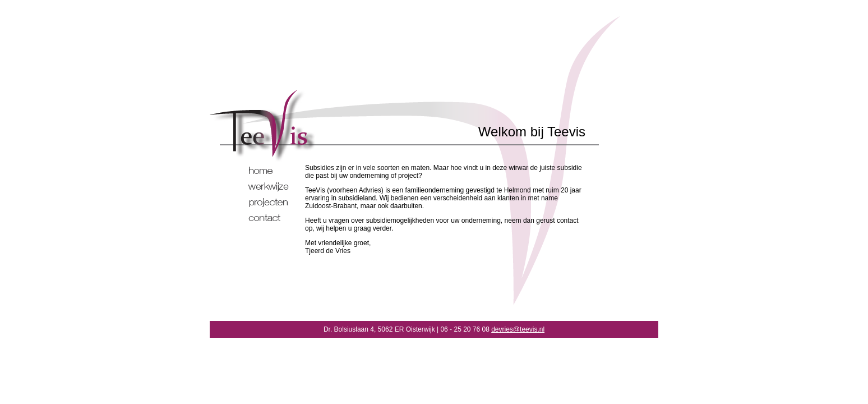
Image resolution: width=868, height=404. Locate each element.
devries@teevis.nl (518, 329)
